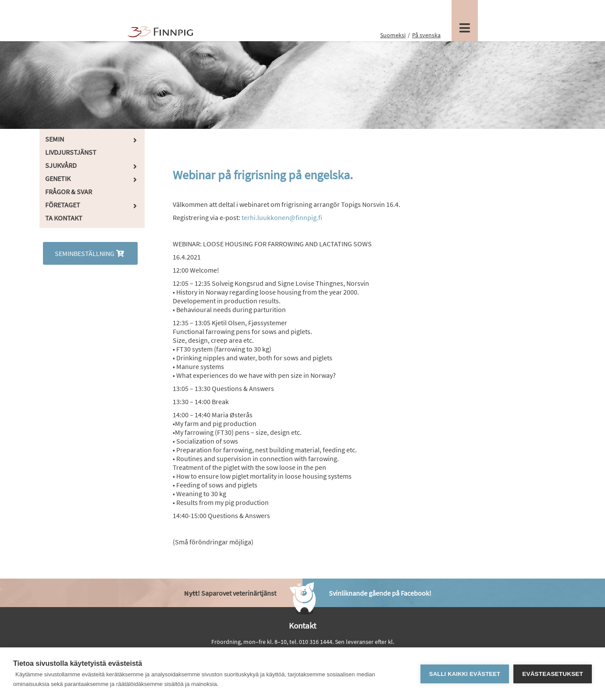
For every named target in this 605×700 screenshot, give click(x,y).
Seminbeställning (90, 253)
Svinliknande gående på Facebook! (380, 593)
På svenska (426, 35)
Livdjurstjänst (71, 152)
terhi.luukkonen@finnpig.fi (282, 217)
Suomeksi (393, 35)
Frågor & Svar (69, 192)
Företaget (63, 205)
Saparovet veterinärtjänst (230, 593)
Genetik (58, 178)
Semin (55, 139)
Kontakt (302, 625)
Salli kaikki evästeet (465, 674)
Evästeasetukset (553, 674)
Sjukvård (61, 165)
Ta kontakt (64, 218)
